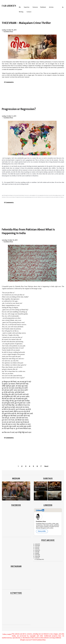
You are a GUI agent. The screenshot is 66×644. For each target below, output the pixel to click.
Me (20, 7)
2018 (36, 553)
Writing (21, 12)
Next (46, 466)
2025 (36, 546)
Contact (29, 12)
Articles (51, 7)
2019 (36, 552)
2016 (36, 556)
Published (43, 7)
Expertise (27, 7)
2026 (37, 544)
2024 (37, 547)
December (39, 559)
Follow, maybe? (7, 634)
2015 (36, 558)
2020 (37, 550)
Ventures (35, 7)
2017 (36, 555)
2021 (36, 549)
